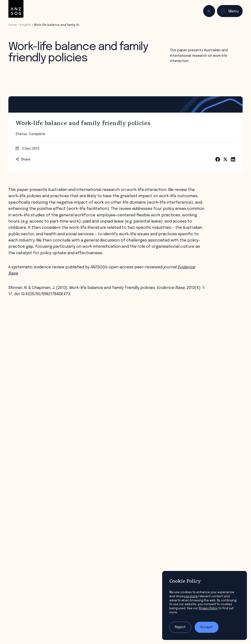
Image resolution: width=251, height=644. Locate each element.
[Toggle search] (209, 11)
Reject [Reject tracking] (180, 627)
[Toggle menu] (230, 11)
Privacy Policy (208, 609)
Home (13, 25)
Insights (25, 25)
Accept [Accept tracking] (206, 627)
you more (191, 597)
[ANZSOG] (16, 9)
